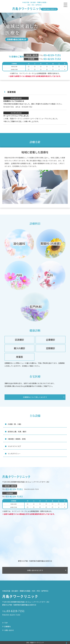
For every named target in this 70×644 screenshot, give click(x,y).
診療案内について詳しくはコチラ (35, 397)
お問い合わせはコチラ (35, 570)
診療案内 (7, 626)
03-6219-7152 (52, 59)
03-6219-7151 (52, 55)
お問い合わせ (9, 630)
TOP (6, 623)
